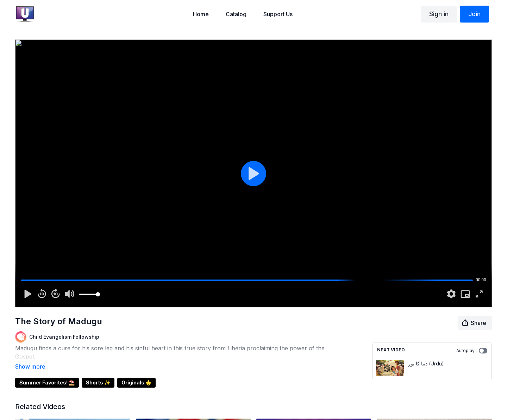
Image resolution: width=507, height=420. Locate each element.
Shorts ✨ (98, 373)
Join (474, 14)
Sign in (439, 14)
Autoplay (472, 351)
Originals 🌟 (136, 373)
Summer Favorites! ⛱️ (47, 373)
